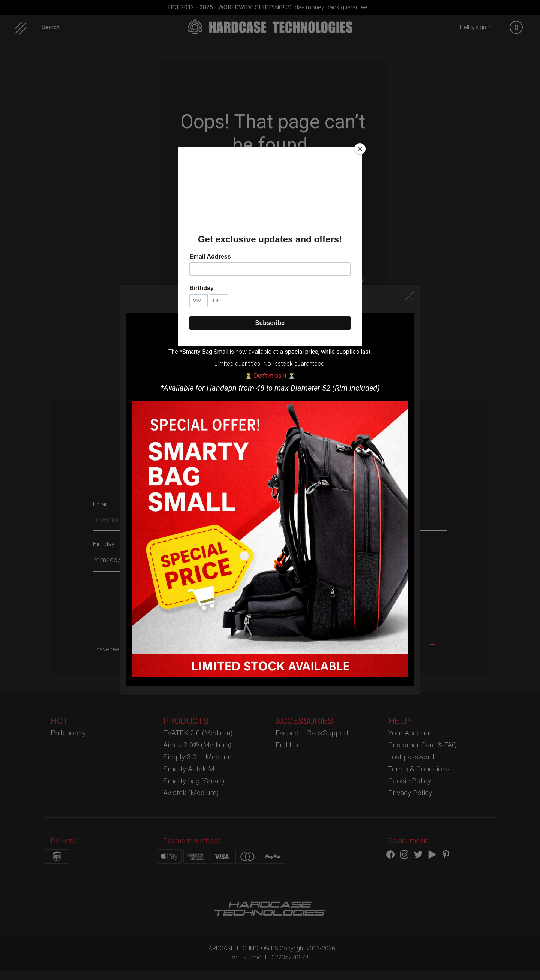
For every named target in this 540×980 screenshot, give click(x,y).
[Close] (360, 149)
